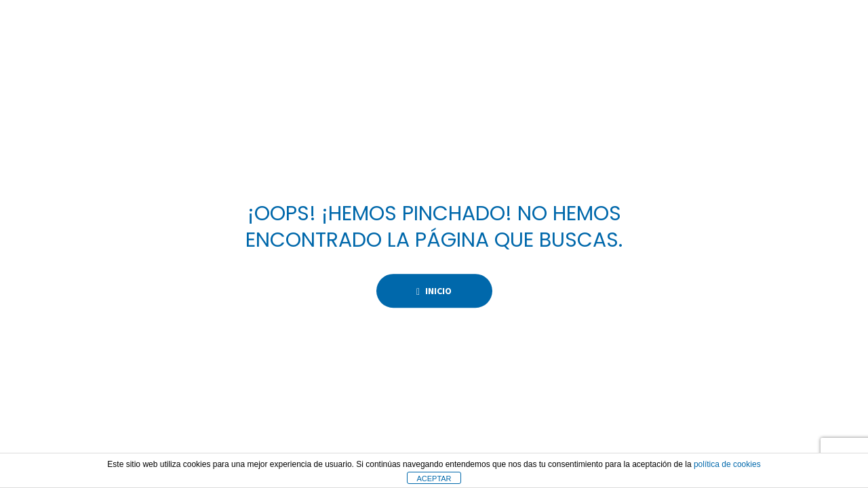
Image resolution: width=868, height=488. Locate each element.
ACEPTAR (434, 479)
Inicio (434, 291)
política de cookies (727, 464)
